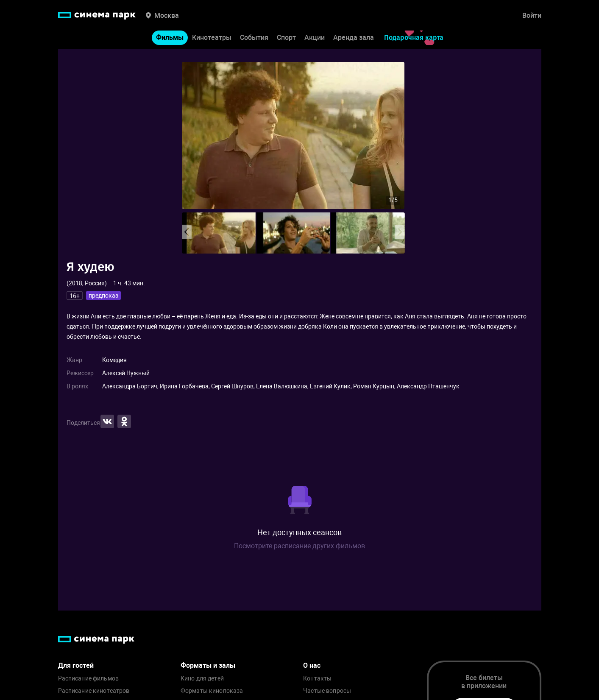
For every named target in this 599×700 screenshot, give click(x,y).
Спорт (286, 38)
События (254, 38)
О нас (312, 665)
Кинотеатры (212, 38)
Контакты (317, 679)
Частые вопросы (327, 691)
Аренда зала (354, 38)
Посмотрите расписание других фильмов (299, 546)
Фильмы (170, 38)
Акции (315, 38)
